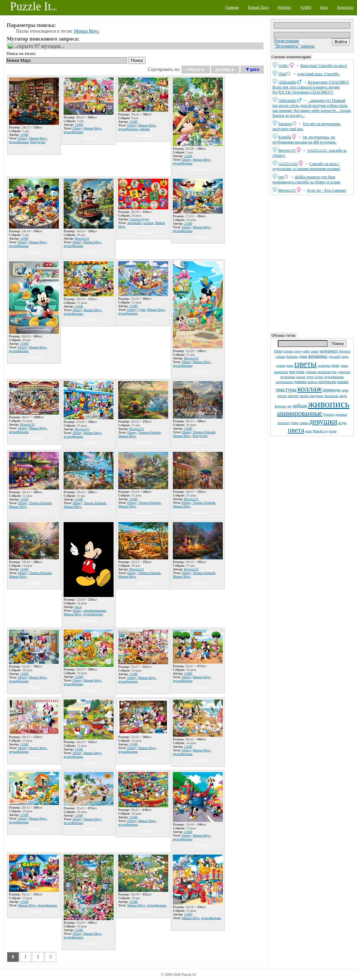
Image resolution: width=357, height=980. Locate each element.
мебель (312, 382)
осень (319, 377)
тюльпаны (331, 396)
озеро (345, 357)
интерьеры (327, 382)
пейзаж (300, 406)
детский (334, 357)
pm (281, 177)
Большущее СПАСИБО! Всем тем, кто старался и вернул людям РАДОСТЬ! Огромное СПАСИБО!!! (311, 87)
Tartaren (285, 124)
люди (343, 396)
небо (306, 351)
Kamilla (285, 137)
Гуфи (142, 310)
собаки (280, 357)
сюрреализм (284, 382)
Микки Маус (87, 31)
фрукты (345, 351)
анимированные (300, 413)
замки (304, 423)
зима (344, 365)
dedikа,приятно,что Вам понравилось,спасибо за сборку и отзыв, (307, 180)
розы (333, 431)
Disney (23, 138)
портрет (293, 396)
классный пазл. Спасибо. (319, 74)
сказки (301, 377)
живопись (329, 404)
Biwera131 (287, 150)
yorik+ (284, 66)
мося (78, 607)
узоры (294, 423)
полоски (283, 423)
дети (310, 377)
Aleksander (288, 82)
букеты (329, 414)
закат (315, 351)
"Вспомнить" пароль (294, 46)
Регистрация (286, 41)
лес (289, 406)
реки (290, 365)
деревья (341, 414)
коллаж (310, 389)
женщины (318, 356)
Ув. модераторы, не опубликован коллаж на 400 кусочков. (304, 140)
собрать (35, 149)
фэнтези (280, 406)
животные (281, 372)
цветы (305, 364)
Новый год (320, 431)
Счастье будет (139, 219)
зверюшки (134, 223)
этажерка (324, 366)
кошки (343, 382)
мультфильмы (334, 377)
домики (300, 382)
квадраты (317, 396)
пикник (145, 129)
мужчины (288, 377)
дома (303, 356)
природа (331, 390)
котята (305, 396)
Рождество (38, 142)
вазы (308, 431)
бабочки (292, 357)
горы (278, 351)
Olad (282, 74)
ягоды (343, 423)
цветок (282, 396)
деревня (311, 372)
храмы (281, 366)
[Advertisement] (312, 263)
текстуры (286, 390)
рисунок (297, 372)
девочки (344, 372)
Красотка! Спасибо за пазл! (324, 66)
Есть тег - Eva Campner (327, 190)
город (298, 351)
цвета (296, 430)
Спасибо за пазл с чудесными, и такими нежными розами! (306, 166)
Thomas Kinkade (149, 432)
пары (345, 390)
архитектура (327, 372)
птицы (288, 351)
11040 (24, 135)
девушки (323, 421)
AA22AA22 (288, 164)
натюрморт (329, 351)
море (336, 365)
